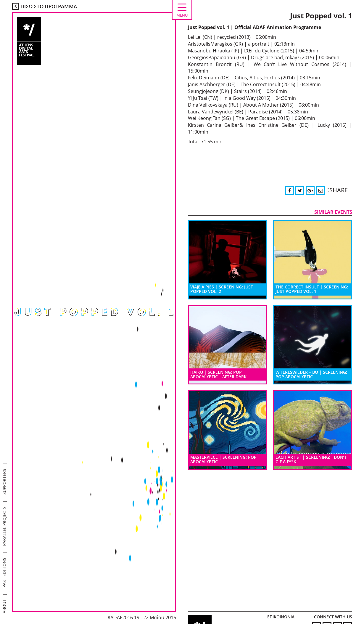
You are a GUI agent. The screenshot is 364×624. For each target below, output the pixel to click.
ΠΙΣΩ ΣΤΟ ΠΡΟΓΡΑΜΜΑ (44, 6)
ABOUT (4, 606)
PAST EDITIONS (4, 573)
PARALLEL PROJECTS (4, 526)
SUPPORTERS (4, 482)
